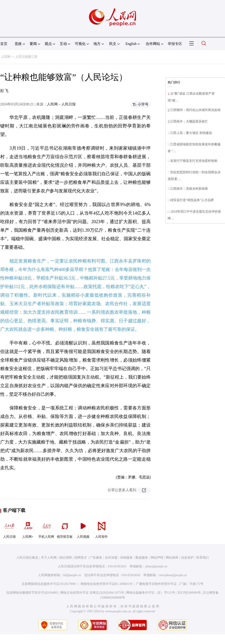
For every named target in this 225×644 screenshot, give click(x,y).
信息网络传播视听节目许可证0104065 (32, 593)
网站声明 (157, 558)
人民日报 (9, 528)
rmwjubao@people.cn (173, 575)
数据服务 (142, 558)
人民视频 (83, 528)
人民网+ (28, 528)
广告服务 (96, 558)
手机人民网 (46, 528)
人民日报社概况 (27, 558)
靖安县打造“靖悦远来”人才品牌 (192, 200)
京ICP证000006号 (189, 593)
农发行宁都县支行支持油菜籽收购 (194, 161)
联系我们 (203, 558)
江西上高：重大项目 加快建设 (191, 133)
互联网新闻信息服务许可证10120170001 (49, 584)
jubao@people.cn (156, 566)
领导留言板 (65, 528)
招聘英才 (81, 558)
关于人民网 (49, 558)
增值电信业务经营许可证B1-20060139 (106, 584)
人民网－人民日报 (61, 104)
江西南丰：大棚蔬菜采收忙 (189, 121)
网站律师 (172, 558)
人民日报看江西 (26, 57)
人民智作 (101, 528)
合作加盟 (111, 558)
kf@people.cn (72, 575)
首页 (4, 44)
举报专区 (175, 44)
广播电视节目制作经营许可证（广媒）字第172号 (170, 584)
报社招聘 (66, 558)
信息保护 (187, 558)
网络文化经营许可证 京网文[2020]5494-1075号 (92, 593)
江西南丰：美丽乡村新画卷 (189, 189)
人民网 (6, 57)
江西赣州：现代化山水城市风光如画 (195, 110)
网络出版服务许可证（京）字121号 (151, 593)
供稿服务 (126, 558)
